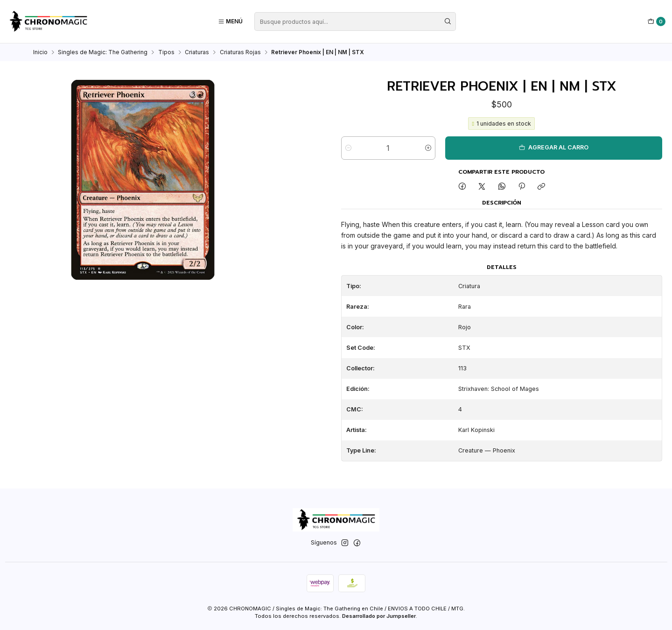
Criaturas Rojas (240, 52)
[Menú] (230, 22)
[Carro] (657, 22)
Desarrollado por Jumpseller (379, 616)
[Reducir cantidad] (348, 148)
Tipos (166, 52)
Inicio (40, 52)
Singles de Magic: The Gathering (103, 52)
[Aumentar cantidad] (428, 148)
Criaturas (197, 52)
